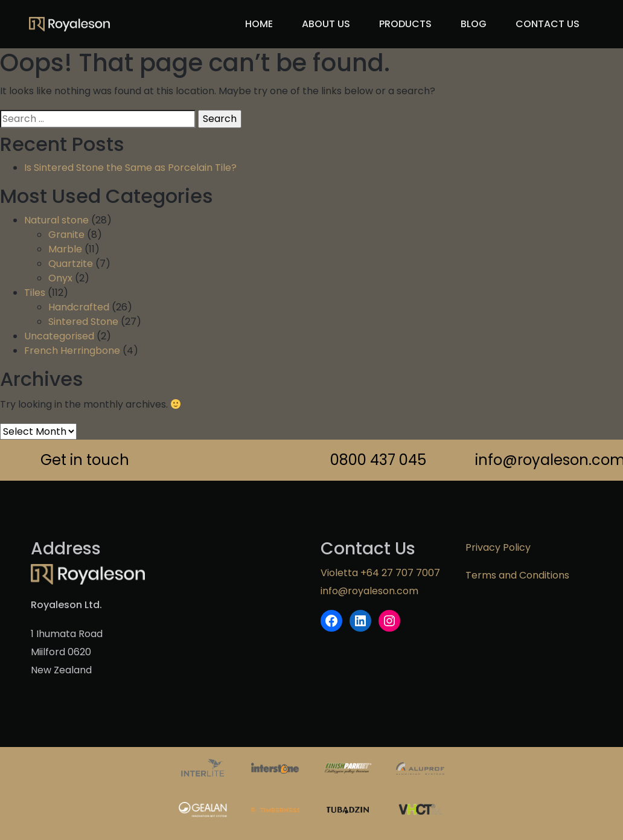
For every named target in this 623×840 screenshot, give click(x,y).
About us (326, 24)
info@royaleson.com (534, 460)
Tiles (35, 293)
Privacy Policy (498, 547)
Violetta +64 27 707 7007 (380, 573)
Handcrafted (79, 307)
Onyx (60, 278)
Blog (474, 24)
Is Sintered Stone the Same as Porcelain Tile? (130, 168)
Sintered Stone (83, 322)
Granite (66, 235)
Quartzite (71, 264)
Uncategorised (59, 336)
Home (259, 24)
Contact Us (548, 24)
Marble (65, 249)
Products (405, 24)
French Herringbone (72, 351)
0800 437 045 (378, 460)
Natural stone (56, 220)
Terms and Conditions (517, 575)
